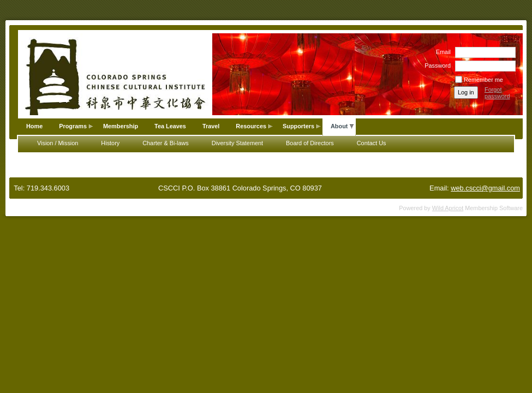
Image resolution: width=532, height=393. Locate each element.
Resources (251, 126)
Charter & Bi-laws (166, 143)
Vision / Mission (58, 143)
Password (436, 65)
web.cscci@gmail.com (485, 188)
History (110, 143)
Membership (121, 126)
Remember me (483, 80)
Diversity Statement (237, 143)
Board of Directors (310, 143)
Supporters (298, 126)
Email (441, 52)
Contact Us (372, 143)
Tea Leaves (170, 126)
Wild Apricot (448, 208)
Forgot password (497, 93)
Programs (73, 126)
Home (34, 126)
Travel (211, 126)
